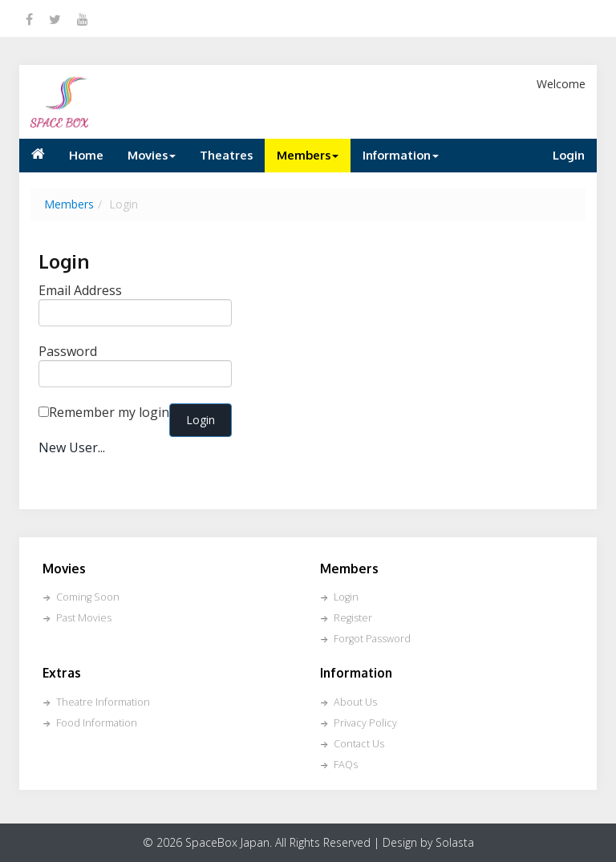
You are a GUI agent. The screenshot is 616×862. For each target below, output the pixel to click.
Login (569, 155)
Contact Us (359, 744)
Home (86, 155)
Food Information (97, 723)
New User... (72, 447)
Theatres (226, 155)
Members (308, 155)
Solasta (455, 842)
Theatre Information (103, 702)
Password (68, 351)
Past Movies (84, 618)
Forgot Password (372, 639)
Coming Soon (88, 597)
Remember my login (109, 412)
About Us (355, 702)
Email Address (80, 290)
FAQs (346, 765)
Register (353, 618)
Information (401, 155)
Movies (152, 155)
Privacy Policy (365, 723)
